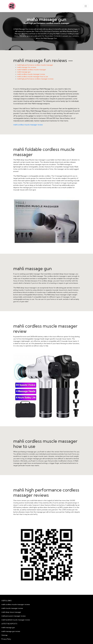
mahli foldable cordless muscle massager (32, 70)
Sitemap (4, 635)
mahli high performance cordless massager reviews (35, 79)
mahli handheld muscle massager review (16, 620)
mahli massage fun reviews (27, 67)
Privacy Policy (6, 639)
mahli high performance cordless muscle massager (35, 65)
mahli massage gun (47, 19)
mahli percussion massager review (13, 616)
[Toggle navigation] (86, 6)
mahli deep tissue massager (11, 612)
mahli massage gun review (11, 631)
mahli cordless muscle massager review (31, 74)
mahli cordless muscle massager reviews (16, 604)
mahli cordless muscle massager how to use (33, 76)
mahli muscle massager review (12, 608)
